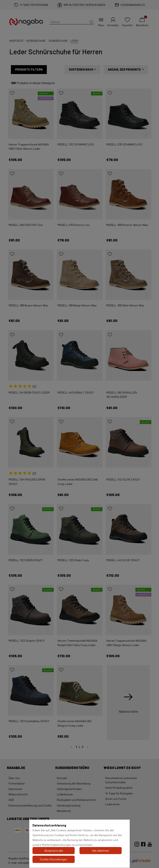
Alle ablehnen (101, 851)
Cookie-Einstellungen (54, 859)
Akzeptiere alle (54, 851)
